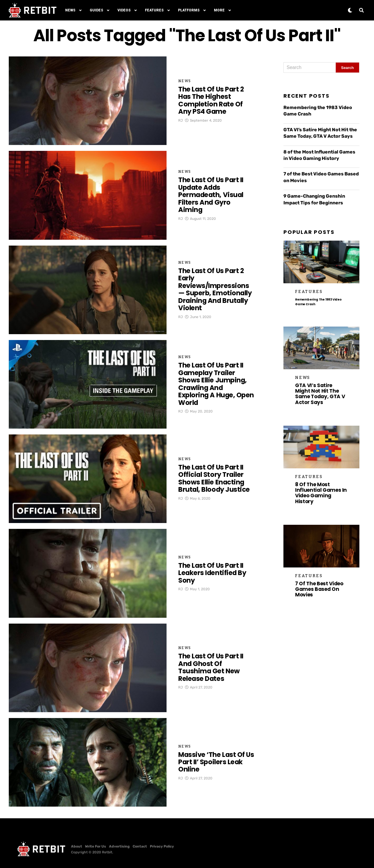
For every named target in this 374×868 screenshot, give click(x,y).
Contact (140, 846)
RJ (181, 124)
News (70, 10)
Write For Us (96, 846)
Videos (124, 10)
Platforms (189, 10)
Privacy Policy (162, 846)
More (219, 10)
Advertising (119, 846)
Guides (96, 10)
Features (154, 10)
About (77, 846)
